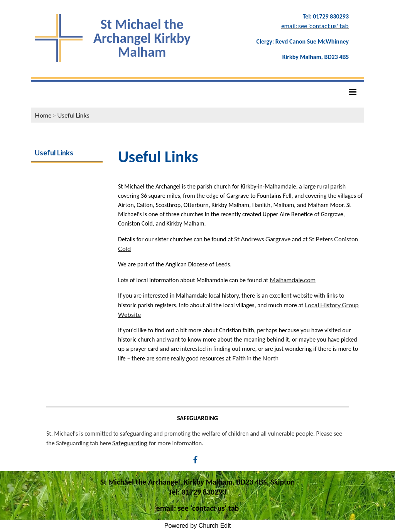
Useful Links (73, 115)
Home (43, 115)
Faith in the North (255, 358)
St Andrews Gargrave (262, 239)
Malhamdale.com (293, 280)
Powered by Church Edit (198, 526)
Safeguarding (130, 443)
